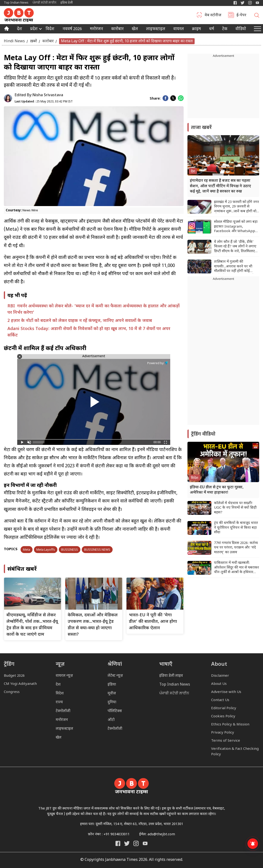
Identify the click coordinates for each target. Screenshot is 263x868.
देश (19, 29)
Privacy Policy (223, 733)
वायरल (179, 29)
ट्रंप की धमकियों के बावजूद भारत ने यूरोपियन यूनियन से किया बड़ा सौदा (236, 528)
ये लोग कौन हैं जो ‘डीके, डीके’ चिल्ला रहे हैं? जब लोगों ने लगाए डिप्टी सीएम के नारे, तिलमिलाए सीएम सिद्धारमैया (235, 247)
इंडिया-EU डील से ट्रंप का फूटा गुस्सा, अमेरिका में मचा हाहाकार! (217, 490)
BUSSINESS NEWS (97, 550)
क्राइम (196, 29)
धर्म (212, 29)
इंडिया (112, 685)
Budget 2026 (14, 676)
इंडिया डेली (67, 3)
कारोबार (117, 29)
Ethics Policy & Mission (230, 725)
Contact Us (220, 700)
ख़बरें (34, 41)
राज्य (59, 702)
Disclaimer (220, 676)
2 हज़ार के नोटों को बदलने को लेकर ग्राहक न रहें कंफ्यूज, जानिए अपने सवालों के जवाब (80, 321)
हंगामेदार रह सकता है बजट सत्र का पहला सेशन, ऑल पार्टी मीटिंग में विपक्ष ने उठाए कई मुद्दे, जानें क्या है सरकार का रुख (220, 186)
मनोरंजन (96, 29)
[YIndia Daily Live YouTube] (257, 3)
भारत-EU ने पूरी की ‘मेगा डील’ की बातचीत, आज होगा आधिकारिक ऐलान (153, 622)
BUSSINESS (70, 550)
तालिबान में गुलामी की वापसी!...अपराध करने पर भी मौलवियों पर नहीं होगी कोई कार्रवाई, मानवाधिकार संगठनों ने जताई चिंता (236, 267)
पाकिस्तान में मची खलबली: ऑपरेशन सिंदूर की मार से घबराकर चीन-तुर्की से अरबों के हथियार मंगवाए (236, 568)
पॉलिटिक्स (115, 711)
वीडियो (241, 29)
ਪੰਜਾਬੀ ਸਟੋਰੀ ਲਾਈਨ (44, 3)
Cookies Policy (223, 716)
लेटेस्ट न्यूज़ (115, 676)
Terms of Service (226, 741)
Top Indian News (16, 3)
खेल (135, 29)
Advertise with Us (226, 692)
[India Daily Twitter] (243, 3)
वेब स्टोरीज (213, 16)
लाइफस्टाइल (64, 729)
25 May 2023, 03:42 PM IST (44, 102)
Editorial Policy (224, 708)
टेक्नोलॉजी (63, 711)
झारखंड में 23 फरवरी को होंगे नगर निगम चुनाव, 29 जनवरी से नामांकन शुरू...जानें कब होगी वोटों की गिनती (237, 207)
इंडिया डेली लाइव (171, 676)
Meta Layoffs (46, 550)
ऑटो (111, 720)
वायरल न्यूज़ (64, 676)
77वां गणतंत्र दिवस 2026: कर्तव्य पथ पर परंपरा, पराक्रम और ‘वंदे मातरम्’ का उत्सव (236, 548)
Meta (27, 550)
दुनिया (112, 702)
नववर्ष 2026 (72, 29)
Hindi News (14, 41)
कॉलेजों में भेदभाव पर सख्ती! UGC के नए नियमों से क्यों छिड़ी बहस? (235, 508)
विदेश (50, 29)
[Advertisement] (223, 353)
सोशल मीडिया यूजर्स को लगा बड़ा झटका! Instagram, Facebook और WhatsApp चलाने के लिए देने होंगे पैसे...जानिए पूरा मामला (236, 227)
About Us (219, 684)
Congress (12, 692)
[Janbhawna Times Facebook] (235, 3)
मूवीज (112, 694)
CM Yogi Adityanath (20, 684)
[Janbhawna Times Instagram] (250, 3)
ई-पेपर (241, 16)
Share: (155, 99)
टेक (225, 29)
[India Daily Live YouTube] (145, 843)
